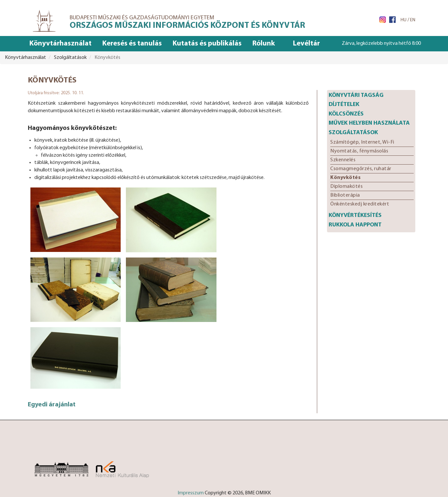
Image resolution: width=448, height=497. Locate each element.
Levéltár (306, 44)
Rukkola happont (355, 225)
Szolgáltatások (353, 133)
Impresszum (191, 493)
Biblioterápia (345, 195)
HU (404, 20)
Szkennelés (343, 160)
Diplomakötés (346, 186)
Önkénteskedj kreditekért (360, 204)
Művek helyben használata (369, 123)
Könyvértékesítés (355, 215)
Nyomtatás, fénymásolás (359, 151)
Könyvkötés (345, 178)
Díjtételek (344, 105)
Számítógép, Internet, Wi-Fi (362, 142)
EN (413, 20)
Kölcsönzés (346, 114)
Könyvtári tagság (356, 95)
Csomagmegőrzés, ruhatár (361, 169)
